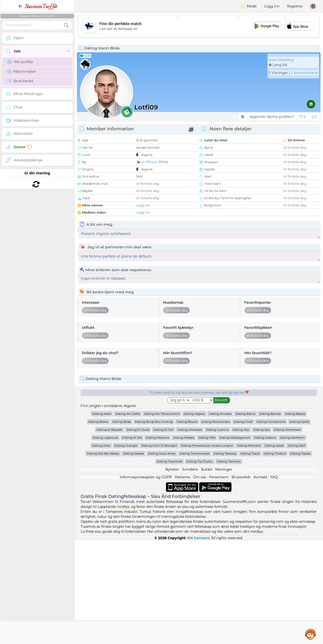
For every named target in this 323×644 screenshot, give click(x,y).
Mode (249, 6)
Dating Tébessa (225, 557)
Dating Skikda (134, 557)
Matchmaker (21, 72)
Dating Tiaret (250, 557)
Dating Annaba (220, 517)
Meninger (224, 573)
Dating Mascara (158, 541)
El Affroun (149, 162)
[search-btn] (66, 25)
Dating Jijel (262, 533)
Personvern (219, 581)
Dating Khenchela (287, 533)
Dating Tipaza (300, 557)
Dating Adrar (102, 517)
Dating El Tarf (163, 533)
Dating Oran (101, 549)
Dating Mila (207, 541)
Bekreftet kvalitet (230, 410)
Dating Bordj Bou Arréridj (154, 525)
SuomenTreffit (37, 6)
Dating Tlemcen (229, 565)
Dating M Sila (132, 541)
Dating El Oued (138, 533)
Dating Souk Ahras (162, 557)
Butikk (207, 573)
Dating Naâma (265, 541)
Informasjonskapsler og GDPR (146, 581)
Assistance (311, 634)
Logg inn (272, 6)
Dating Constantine (271, 525)
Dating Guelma (217, 533)
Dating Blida (122, 525)
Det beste (293, 410)
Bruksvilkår (241, 581)
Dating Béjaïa (295, 517)
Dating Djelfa (299, 525)
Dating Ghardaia (190, 533)
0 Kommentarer (305, 73)
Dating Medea (184, 541)
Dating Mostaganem (235, 541)
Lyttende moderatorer (167, 410)
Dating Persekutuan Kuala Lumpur (207, 549)
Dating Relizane (249, 549)
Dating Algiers (194, 517)
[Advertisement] (199, 26)
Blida (163, 162)
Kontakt (260, 581)
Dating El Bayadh (109, 533)
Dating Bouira (187, 525)
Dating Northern (292, 541)
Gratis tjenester (105, 410)
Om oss (200, 581)
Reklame (182, 581)
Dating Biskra (98, 525)
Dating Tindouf (275, 557)
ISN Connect (198, 642)
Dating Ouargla (126, 549)
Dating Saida (274, 549)
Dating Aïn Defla (128, 517)
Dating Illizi (241, 533)
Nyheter (172, 573)
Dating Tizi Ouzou (200, 565)
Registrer (295, 6)
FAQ (274, 581)
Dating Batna (245, 517)
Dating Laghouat (106, 541)
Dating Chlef (243, 525)
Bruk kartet (20, 81)
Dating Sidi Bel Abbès (103, 557)
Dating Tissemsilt (170, 565)
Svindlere (190, 573)
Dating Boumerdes (216, 525)
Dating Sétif (297, 549)
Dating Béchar (270, 517)
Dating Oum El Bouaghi (159, 549)
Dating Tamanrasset (195, 557)
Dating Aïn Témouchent (162, 517)
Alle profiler (20, 62)
